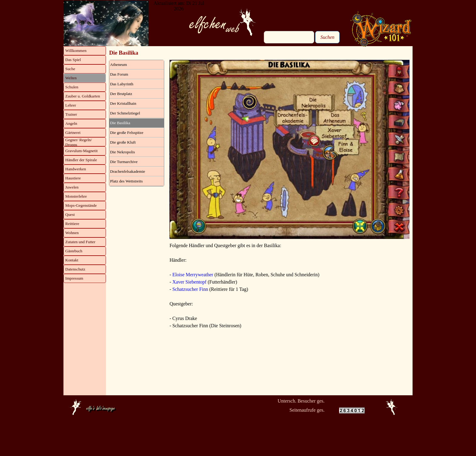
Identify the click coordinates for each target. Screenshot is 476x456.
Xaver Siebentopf (189, 282)
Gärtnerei (73, 133)
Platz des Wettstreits (127, 181)
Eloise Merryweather (193, 275)
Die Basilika (120, 123)
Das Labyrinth (122, 84)
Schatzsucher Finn (190, 289)
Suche (70, 69)
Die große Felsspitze (127, 133)
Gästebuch (74, 251)
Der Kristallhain (123, 103)
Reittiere (72, 224)
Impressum (74, 278)
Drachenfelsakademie (128, 171)
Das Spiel (73, 60)
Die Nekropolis (123, 152)
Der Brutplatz (121, 94)
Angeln (71, 123)
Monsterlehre (76, 196)
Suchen (327, 37)
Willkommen (76, 51)
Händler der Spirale (81, 160)
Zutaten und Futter (80, 242)
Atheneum (119, 65)
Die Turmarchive (124, 162)
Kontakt (72, 260)
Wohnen (72, 233)
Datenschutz (75, 269)
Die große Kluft (123, 142)
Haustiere (73, 178)
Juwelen (72, 187)
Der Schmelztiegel (125, 113)
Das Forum (119, 74)
